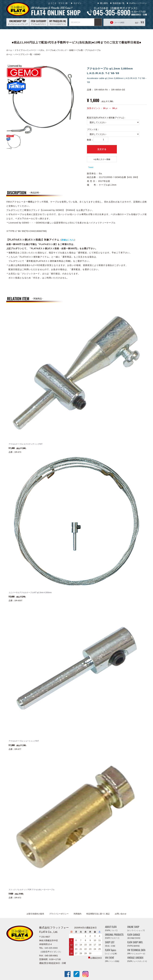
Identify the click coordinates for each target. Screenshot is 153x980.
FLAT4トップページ (138, 3)
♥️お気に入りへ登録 (102, 159)
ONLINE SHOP (136, 928)
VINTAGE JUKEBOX (137, 959)
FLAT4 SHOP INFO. (135, 944)
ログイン (77, 3)
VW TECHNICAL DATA (136, 952)
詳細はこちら (68, 240)
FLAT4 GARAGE (134, 936)
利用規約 (78, 914)
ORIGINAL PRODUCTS (114, 936)
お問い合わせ (121, 914)
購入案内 (104, 3)
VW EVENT (112, 959)
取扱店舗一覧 (119, 3)
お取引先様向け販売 (35, 914)
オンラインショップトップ (18, 22)
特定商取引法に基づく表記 (98, 914)
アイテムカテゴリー (38, 22)
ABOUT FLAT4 (111, 928)
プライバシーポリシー (59, 914)
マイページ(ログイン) (58, 22)
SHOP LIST (110, 944)
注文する (102, 149)
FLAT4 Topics (111, 952)
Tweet (91, 167)
